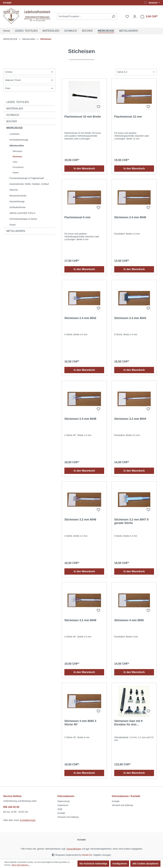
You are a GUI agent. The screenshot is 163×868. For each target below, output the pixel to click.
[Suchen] (113, 16)
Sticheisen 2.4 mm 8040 (130, 217)
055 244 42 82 (11, 807)
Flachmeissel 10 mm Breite (83, 117)
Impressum (63, 805)
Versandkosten (74, 849)
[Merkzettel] (127, 17)
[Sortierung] (136, 72)
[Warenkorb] (149, 17)
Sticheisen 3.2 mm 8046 (80, 520)
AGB (60, 809)
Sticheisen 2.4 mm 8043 (130, 318)
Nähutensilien (17, 146)
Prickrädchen (18, 167)
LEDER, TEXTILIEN (18, 102)
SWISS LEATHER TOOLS (22, 213)
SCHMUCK (13, 115)
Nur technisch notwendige (93, 864)
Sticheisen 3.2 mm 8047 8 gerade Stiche (131, 521)
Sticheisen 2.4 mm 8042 (80, 318)
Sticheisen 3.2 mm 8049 (80, 620)
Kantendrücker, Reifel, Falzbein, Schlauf (29, 184)
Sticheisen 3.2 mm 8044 (130, 419)
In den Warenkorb (84, 168)
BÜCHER (12, 121)
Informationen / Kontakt (126, 796)
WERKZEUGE (15, 128)
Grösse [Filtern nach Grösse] (29, 72)
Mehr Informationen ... (21, 865)
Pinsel (12, 225)
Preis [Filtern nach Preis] (29, 88)
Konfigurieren (120, 864)
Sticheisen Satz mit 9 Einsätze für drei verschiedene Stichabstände (133, 723)
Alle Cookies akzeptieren (145, 864)
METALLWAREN (16, 231)
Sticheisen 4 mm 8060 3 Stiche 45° (80, 723)
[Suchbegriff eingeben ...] (83, 16)
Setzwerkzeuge (17, 201)
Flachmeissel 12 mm (128, 117)
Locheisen (15, 134)
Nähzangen (17, 151)
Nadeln (16, 173)
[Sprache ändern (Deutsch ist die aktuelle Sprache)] (152, 3)
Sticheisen (17, 157)
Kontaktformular (28, 820)
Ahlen (15, 162)
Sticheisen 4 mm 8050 (129, 620)
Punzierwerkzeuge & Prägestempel (27, 178)
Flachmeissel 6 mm (77, 217)
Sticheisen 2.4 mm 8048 (80, 419)
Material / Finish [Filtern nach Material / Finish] (29, 80)
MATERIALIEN (15, 109)
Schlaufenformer (18, 207)
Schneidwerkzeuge (19, 140)
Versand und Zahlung (68, 817)
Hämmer (14, 190)
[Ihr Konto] (135, 17)
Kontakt (7, 3)
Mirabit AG (87, 855)
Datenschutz (64, 801)
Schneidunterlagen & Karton (23, 219)
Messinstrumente (18, 196)
